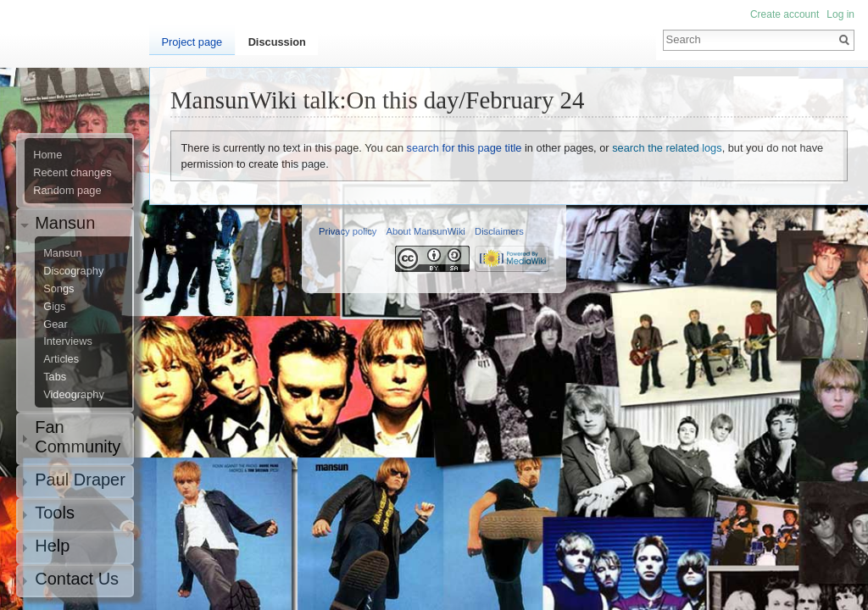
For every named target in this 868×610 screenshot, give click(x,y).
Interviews (68, 341)
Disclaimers (499, 231)
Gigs (54, 307)
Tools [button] (55, 513)
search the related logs (667, 148)
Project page (192, 42)
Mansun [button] (65, 223)
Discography (73, 271)
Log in (840, 14)
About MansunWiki (426, 231)
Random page (67, 191)
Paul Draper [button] (80, 480)
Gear (55, 324)
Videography (74, 395)
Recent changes (72, 173)
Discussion (277, 42)
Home (47, 155)
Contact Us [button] (77, 579)
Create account (785, 14)
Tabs (55, 377)
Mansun (63, 253)
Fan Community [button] (78, 437)
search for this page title (465, 148)
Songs (58, 289)
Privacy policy (348, 231)
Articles (61, 359)
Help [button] (52, 546)
